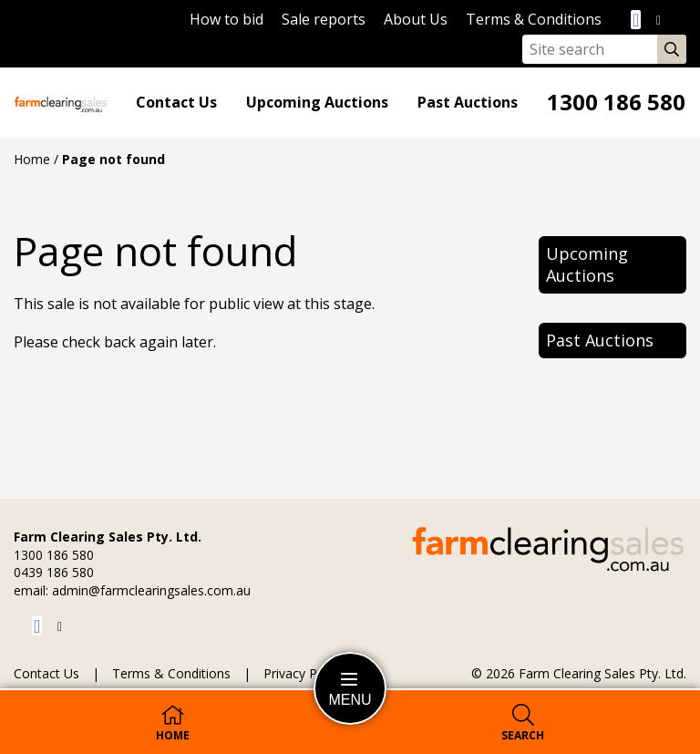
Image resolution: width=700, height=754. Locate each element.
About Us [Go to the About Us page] (416, 19)
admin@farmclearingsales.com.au (151, 590)
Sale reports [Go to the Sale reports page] (324, 19)
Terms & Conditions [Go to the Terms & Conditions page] (534, 19)
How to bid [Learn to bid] (226, 19)
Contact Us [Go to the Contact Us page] (176, 103)
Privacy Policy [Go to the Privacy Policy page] (304, 674)
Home (32, 159)
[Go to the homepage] (61, 103)
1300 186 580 (616, 103)
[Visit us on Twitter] (659, 20)
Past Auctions (468, 103)
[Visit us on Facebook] (638, 20)
